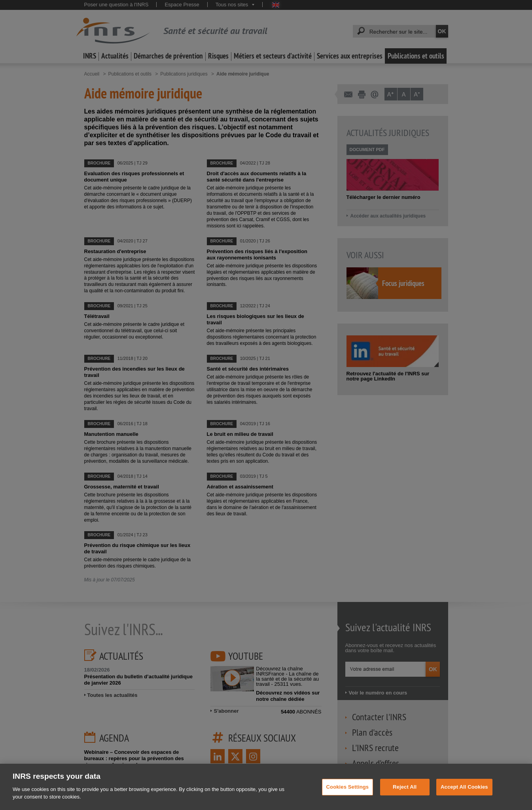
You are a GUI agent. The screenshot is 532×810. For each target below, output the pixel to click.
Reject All (405, 796)
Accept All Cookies (464, 796)
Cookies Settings (348, 796)
